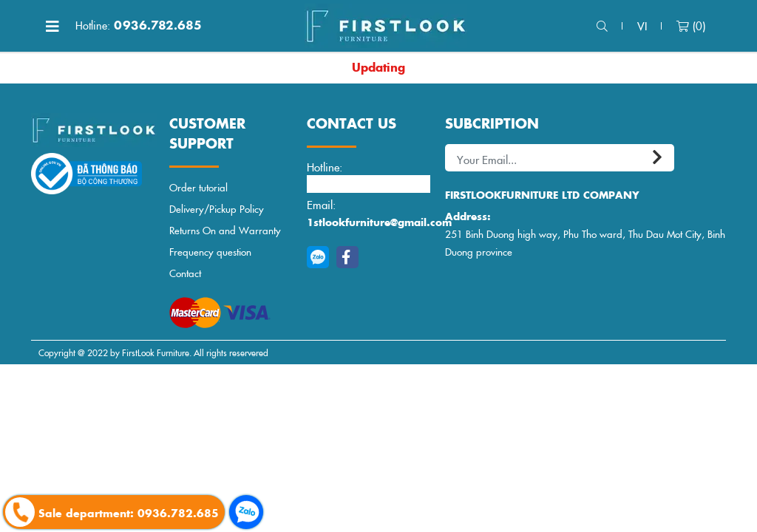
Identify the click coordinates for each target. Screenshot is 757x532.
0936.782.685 (139, 25)
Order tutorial (198, 187)
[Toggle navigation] (52, 26)
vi (642, 25)
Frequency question (210, 252)
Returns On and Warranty (225, 230)
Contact (185, 273)
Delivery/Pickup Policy (217, 209)
